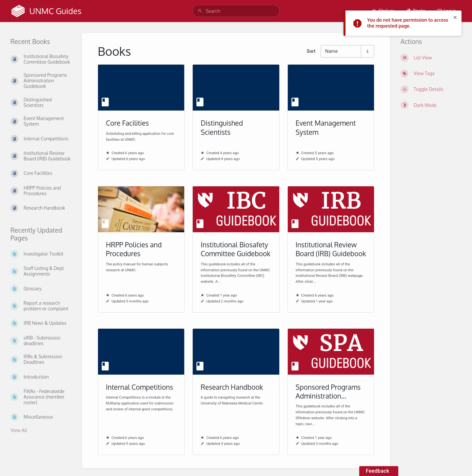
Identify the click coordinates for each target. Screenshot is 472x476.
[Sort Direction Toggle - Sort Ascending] (367, 51)
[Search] (200, 11)
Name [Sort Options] (331, 51)
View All (19, 430)
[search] (236, 11)
